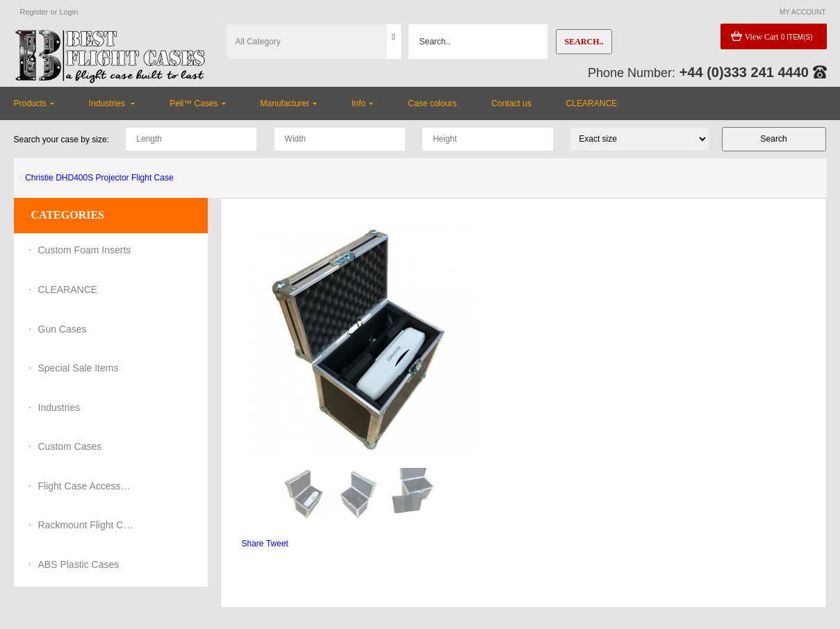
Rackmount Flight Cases (87, 525)
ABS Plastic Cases (79, 564)
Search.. (584, 42)
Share (253, 544)
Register (34, 12)
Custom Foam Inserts (85, 250)
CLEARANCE (68, 290)
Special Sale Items (79, 368)
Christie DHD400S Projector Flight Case (99, 178)
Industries (59, 408)
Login (68, 12)
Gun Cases (63, 329)
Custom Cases (70, 446)
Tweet (277, 544)
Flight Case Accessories (87, 486)
